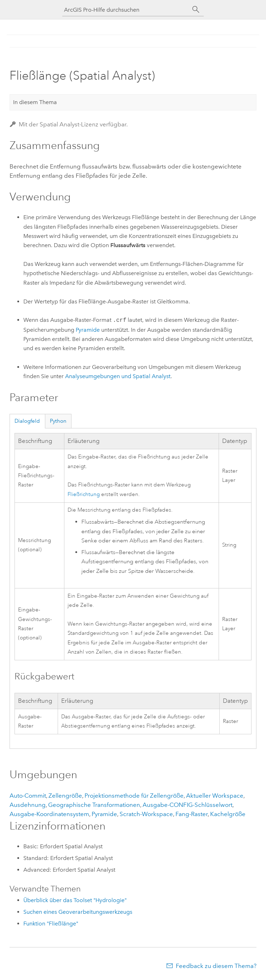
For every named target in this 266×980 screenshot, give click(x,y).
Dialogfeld (27, 421)
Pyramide (88, 330)
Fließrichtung (84, 494)
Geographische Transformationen (94, 805)
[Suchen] (196, 10)
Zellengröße (65, 796)
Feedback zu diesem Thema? (216, 966)
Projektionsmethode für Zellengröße (134, 796)
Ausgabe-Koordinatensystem (49, 814)
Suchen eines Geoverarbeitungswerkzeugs (78, 912)
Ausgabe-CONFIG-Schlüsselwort (187, 805)
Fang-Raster (192, 814)
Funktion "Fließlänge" (51, 924)
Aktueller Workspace (215, 796)
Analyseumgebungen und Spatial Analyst (118, 376)
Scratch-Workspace (146, 814)
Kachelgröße (228, 814)
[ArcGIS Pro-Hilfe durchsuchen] (126, 10)
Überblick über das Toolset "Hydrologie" (75, 900)
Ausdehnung (28, 805)
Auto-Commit (28, 796)
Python (58, 421)
